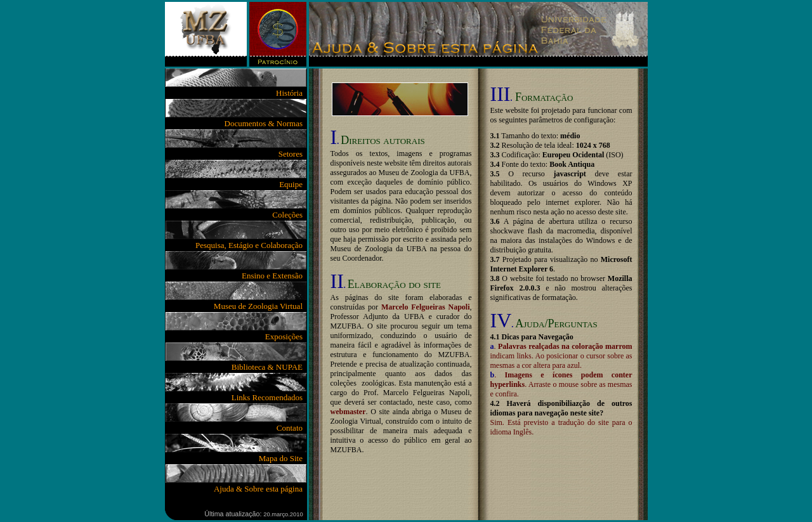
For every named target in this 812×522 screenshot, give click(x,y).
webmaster (348, 412)
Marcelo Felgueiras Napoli (426, 307)
